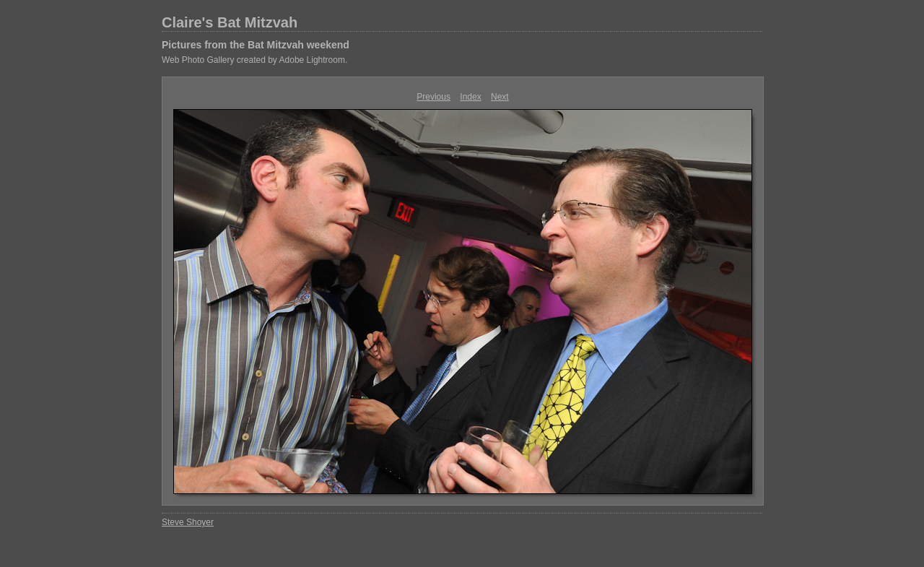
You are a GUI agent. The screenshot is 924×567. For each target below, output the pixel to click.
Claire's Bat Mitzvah (230, 22)
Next (500, 97)
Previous (433, 97)
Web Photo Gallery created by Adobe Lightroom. (254, 60)
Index (470, 97)
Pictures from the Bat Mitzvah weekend (256, 45)
